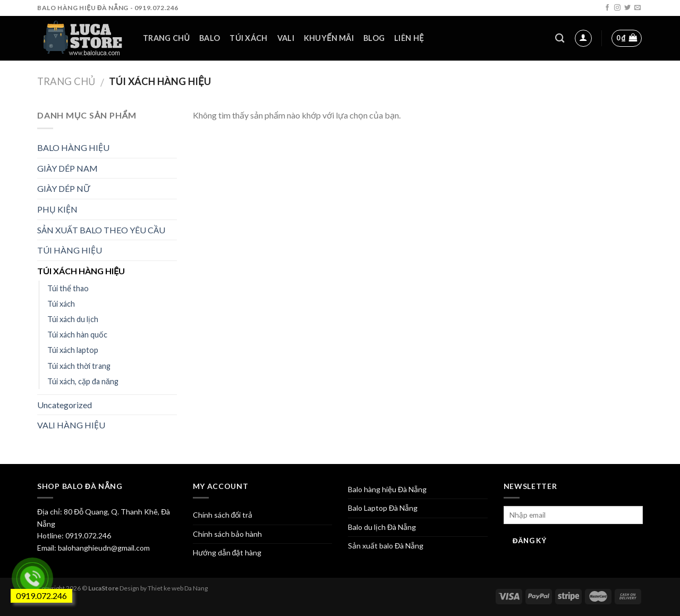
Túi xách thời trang (79, 366)
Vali (286, 38)
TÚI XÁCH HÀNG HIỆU (81, 271)
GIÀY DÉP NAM (67, 168)
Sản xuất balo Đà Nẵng (386, 546)
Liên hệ (409, 38)
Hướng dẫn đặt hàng (227, 552)
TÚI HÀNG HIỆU (70, 250)
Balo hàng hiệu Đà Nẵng (387, 489)
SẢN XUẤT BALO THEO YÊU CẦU (101, 230)
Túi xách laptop (73, 350)
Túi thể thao (68, 288)
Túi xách (248, 38)
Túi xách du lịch (73, 319)
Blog (374, 38)
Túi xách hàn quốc (77, 335)
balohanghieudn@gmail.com (103, 548)
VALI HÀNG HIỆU (71, 425)
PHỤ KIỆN (57, 209)
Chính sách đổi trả (223, 515)
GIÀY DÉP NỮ (63, 188)
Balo (210, 38)
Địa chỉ (49, 512)
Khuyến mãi (329, 38)
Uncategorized (65, 405)
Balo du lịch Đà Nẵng (382, 527)
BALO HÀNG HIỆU (73, 147)
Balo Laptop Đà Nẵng (383, 508)
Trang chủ (166, 38)
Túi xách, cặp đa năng (83, 381)
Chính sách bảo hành (227, 534)
